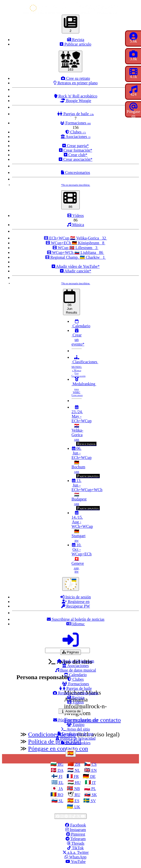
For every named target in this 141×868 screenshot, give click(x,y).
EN (94, 770)
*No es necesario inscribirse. (76, 185)
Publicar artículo (75, 44)
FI (60, 776)
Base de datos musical (76, 670)
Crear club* (76, 155)
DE (92, 776)
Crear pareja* (76, 146)
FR (76, 776)
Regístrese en (76, 602)
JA (60, 789)
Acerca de (72, 711)
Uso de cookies (76, 743)
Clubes (76, 132)
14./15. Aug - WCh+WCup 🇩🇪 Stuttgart (82, 526)
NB (76, 789)
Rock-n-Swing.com (76, 661)
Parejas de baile (75, 114)
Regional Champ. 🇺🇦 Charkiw (76, 257)
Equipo (75, 725)
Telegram (76, 839)
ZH (77, 764)
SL (61, 801)
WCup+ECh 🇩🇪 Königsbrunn (76, 243)
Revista (76, 40)
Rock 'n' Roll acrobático (76, 96)
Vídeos (76, 216)
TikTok (75, 848)
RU (77, 795)
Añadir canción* (76, 271)
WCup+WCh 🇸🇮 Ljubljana (76, 253)
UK (77, 807)
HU (77, 783)
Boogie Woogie (76, 101)
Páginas (72, 652)
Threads (76, 843)
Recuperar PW (76, 606)
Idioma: (76, 624)
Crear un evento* (78, 337)
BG (60, 764)
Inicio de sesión (75, 597)
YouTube (76, 862)
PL (93, 789)
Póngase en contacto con (76, 720)
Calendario (81, 324)
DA (60, 770)
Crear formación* (76, 150)
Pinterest (76, 834)
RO (60, 795)
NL (77, 770)
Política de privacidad (76, 738)
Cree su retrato (75, 78)
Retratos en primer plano (76, 83)
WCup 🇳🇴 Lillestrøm (75, 248)
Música (76, 225)
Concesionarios (76, 173)
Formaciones (75, 123)
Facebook (75, 825)
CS (94, 764)
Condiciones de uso (76, 734)
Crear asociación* (76, 159)
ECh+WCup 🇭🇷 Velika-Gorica (76, 238)
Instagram (76, 830)
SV (93, 801)
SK (94, 795)
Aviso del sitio (76, 729)
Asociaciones (76, 137)
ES (77, 801)
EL (61, 783)
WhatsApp (75, 857)
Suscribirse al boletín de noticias (76, 619)
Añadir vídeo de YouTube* (76, 266)
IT (94, 783)
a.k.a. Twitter (76, 852)
